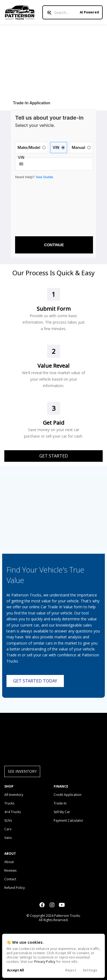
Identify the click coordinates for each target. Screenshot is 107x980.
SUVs (8, 820)
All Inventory (14, 795)
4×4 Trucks (13, 812)
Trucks (9, 803)
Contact (10, 879)
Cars (8, 829)
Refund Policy (15, 888)
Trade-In (60, 803)
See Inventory (22, 771)
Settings (90, 970)
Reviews (10, 870)
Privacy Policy (45, 962)
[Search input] (73, 12)
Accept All (15, 970)
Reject (71, 970)
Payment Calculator (68, 820)
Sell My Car (62, 812)
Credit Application (68, 795)
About (9, 862)
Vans (8, 838)
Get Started (54, 456)
